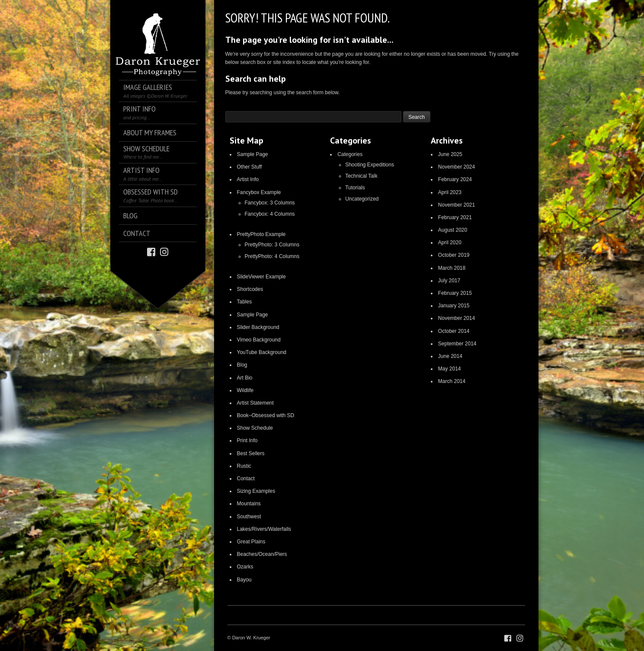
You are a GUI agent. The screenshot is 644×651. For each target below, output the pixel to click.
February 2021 (455, 217)
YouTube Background (262, 352)
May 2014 (450, 369)
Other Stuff (250, 167)
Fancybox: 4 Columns (270, 214)
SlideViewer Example (261, 277)
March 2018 (452, 268)
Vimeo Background (259, 340)
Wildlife (245, 390)
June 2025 (450, 154)
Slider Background (258, 327)
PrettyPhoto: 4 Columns (272, 256)
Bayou (244, 580)
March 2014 (452, 381)
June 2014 (450, 356)
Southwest (249, 517)
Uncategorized (362, 199)
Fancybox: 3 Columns (270, 203)
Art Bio (245, 378)
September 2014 (457, 344)
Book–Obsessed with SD (266, 415)
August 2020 (453, 230)
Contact (246, 479)
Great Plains (251, 542)
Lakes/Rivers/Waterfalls (264, 529)
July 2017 (449, 281)
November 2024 (457, 167)
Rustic (244, 466)
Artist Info (248, 179)
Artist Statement (255, 403)
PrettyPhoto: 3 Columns (272, 245)
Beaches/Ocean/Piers (262, 554)
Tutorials (355, 188)
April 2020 (450, 243)
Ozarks (245, 567)
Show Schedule (255, 428)
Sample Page (253, 154)
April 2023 (450, 192)
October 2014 (454, 331)
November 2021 (457, 205)
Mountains (249, 504)
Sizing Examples (256, 491)
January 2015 (454, 306)
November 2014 (457, 318)
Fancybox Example (259, 192)
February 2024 (455, 179)
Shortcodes (250, 289)
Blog (242, 365)
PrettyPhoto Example (261, 234)
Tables (245, 302)
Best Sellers (251, 453)
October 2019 (454, 255)
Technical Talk (361, 176)
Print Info (247, 440)
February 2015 (455, 293)
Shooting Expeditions (370, 165)
